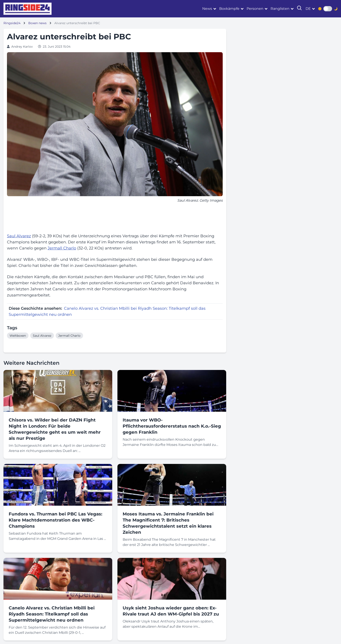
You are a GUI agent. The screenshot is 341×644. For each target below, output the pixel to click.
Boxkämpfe (229, 9)
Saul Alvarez (19, 236)
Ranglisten (280, 9)
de (308, 9)
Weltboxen (18, 336)
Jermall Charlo (62, 248)
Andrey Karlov (22, 47)
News (207, 9)
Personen (255, 9)
